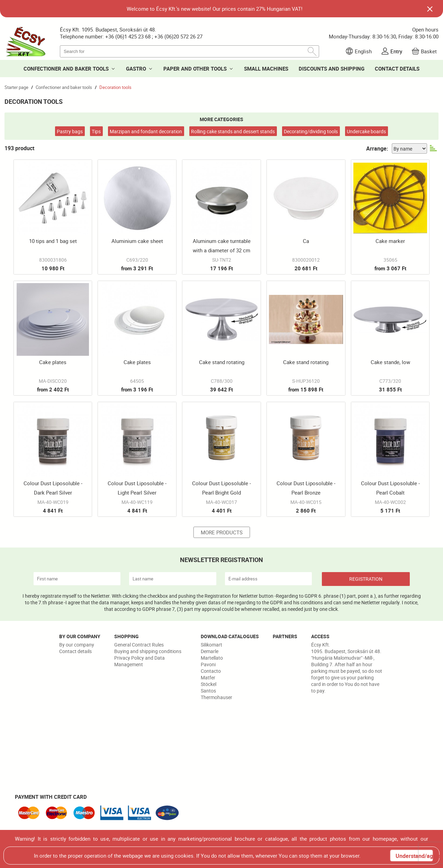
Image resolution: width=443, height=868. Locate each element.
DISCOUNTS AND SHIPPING (332, 69)
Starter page (16, 87)
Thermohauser (216, 697)
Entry (396, 51)
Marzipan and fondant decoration (146, 131)
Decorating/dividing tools (311, 131)
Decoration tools (115, 87)
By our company (77, 645)
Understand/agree (414, 856)
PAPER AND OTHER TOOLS (195, 69)
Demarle (210, 651)
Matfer (208, 677)
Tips (96, 131)
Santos (208, 691)
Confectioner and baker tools (64, 87)
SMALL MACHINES (266, 69)
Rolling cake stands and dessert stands (233, 131)
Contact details (75, 651)
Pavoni (208, 664)
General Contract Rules (139, 645)
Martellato (212, 658)
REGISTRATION (366, 579)
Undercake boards (366, 131)
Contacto (211, 671)
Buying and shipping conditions (148, 651)
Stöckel (209, 684)
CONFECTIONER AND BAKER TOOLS (66, 69)
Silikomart (211, 645)
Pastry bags (70, 131)
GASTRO (136, 69)
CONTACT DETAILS (397, 69)
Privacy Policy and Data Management (139, 661)
